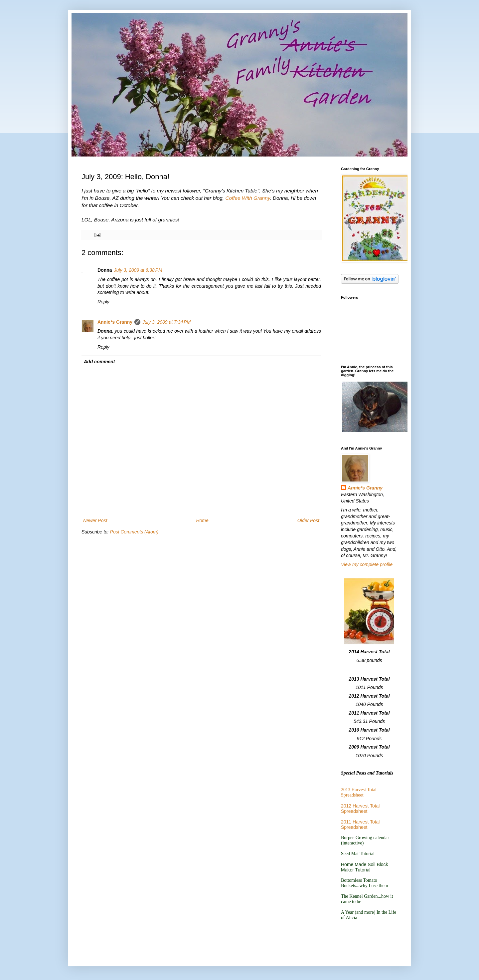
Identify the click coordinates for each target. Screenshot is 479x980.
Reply (103, 302)
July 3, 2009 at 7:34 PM (166, 322)
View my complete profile (367, 564)
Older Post (308, 520)
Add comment (99, 362)
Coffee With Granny (247, 198)
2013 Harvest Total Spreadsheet (359, 792)
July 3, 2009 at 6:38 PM (138, 270)
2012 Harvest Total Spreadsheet (360, 809)
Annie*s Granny (115, 322)
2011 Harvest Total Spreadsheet (360, 824)
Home (202, 520)
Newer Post (95, 520)
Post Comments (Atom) (134, 532)
